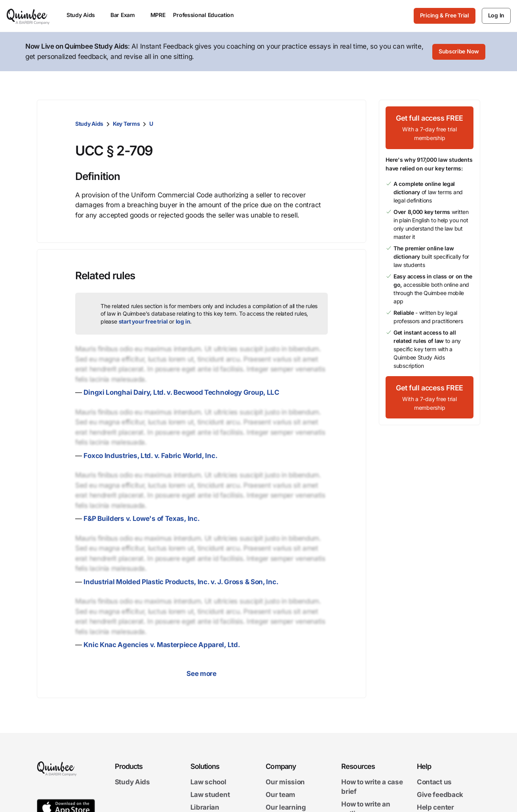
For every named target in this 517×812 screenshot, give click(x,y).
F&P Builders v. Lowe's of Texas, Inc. (142, 519)
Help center (435, 807)
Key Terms (126, 124)
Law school (208, 782)
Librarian (205, 807)
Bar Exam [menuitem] (126, 15)
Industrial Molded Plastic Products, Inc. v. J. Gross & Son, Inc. (181, 582)
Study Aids (89, 124)
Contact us (434, 782)
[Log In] (496, 16)
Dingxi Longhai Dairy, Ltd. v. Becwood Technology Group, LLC (181, 392)
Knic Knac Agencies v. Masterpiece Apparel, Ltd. (162, 645)
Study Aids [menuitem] (85, 15)
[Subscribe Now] (459, 52)
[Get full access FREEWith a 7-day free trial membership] (430, 128)
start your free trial (143, 321)
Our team (280, 795)
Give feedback (440, 795)
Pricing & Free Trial (445, 15)
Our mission (285, 782)
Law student (210, 795)
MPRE (158, 15)
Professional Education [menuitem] (207, 15)
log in (183, 321)
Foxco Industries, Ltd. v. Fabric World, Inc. (150, 456)
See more (201, 674)
